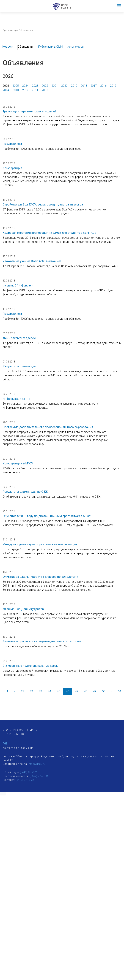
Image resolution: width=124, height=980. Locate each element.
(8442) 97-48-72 (25, 780)
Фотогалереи (75, 47)
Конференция (12, 168)
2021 (55, 86)
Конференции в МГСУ (18, 463)
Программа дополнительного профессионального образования (48, 427)
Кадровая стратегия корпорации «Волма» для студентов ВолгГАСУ (50, 233)
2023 (35, 86)
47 (77, 691)
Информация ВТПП (16, 399)
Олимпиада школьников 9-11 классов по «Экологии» (40, 577)
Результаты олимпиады (20, 366)
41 (22, 691)
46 (68, 691)
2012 (25, 90)
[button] (3, 794)
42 (31, 691)
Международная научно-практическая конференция (40, 544)
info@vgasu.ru (37, 764)
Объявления (26, 47)
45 (59, 691)
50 (104, 691)
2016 (103, 86)
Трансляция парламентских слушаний (29, 111)
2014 (6, 90)
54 (120, 691)
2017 (94, 86)
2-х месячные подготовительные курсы (31, 666)
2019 (74, 86)
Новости (8, 47)
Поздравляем (12, 144)
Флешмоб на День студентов (23, 609)
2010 (45, 90)
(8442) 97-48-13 (39, 776)
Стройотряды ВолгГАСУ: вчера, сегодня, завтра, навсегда (43, 204)
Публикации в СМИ (50, 47)
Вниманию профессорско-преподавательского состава (42, 641)
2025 (16, 86)
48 (86, 691)
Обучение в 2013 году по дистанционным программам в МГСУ (47, 516)
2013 (16, 90)
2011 (35, 90)
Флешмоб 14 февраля (18, 285)
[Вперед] (112, 691)
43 (40, 691)
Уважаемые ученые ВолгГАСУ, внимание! (32, 261)
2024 (25, 86)
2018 (84, 86)
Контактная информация (18, 748)
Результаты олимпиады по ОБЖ (25, 492)
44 (49, 691)
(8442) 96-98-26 (29, 772)
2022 (45, 86)
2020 (64, 86)
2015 (113, 86)
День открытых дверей (19, 338)
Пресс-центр (10, 30)
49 (95, 691)
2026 (6, 86)
